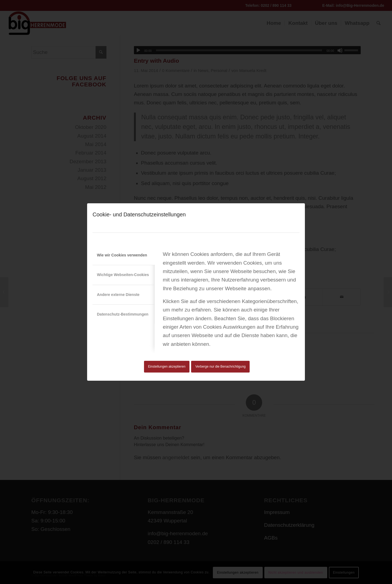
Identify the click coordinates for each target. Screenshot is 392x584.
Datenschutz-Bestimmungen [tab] (123, 314)
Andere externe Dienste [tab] (118, 295)
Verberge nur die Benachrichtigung (221, 367)
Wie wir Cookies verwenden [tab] (122, 255)
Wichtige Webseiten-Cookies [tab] (123, 275)
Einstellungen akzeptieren (167, 367)
